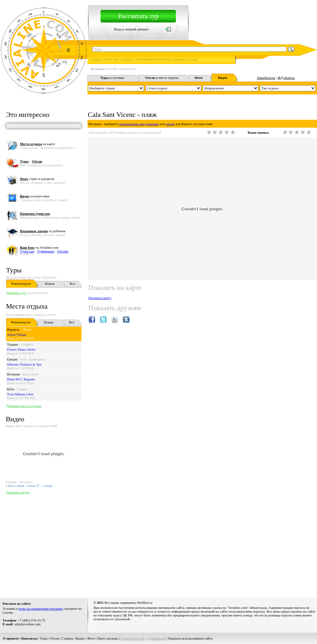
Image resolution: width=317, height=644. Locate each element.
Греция (12, 359)
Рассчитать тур (138, 16)
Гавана (22, 389)
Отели (55, 638)
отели (170, 124)
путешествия (35, 196)
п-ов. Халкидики (33, 359)
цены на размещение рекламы (41, 609)
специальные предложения (139, 124)
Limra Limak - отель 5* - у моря (29, 486)
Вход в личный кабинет (132, 29)
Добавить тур (16, 293)
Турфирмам (46, 251)
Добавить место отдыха (23, 406)
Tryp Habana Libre (20, 394)
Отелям (63, 251)
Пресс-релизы (108, 638)
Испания (13, 374)
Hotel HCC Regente (21, 379)
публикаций (157, 638)
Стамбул (27, 344)
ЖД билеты (286, 78)
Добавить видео (17, 492)
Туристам (27, 251)
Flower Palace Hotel (21, 349)
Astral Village (17, 335)
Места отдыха (27, 306)
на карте (38, 144)
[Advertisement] (98, 545)
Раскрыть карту (100, 298)
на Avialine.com (39, 247)
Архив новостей (133, 638)
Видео (80, 638)
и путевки (112, 78)
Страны (68, 638)
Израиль (13, 329)
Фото (91, 638)
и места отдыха (162, 78)
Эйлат (27, 329)
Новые (50, 284)
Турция (12, 344)
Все (72, 284)
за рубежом (43, 231)
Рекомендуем (21, 284)
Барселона (30, 374)
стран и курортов (37, 179)
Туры (14, 270)
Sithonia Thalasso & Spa (24, 364)
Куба (10, 389)
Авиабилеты (266, 78)
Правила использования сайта (190, 638)
